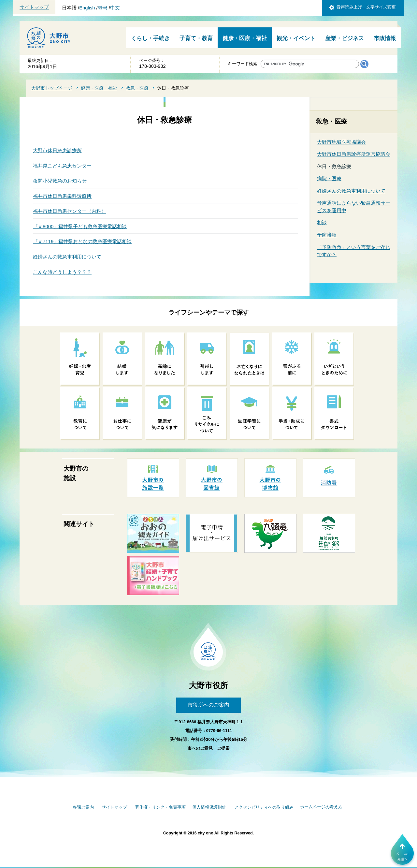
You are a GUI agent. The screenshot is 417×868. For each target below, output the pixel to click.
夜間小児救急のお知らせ (60, 181)
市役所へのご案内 (208, 705)
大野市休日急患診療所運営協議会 (354, 154)
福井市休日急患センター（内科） (70, 211)
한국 (103, 8)
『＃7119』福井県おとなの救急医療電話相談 (82, 241)
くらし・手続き (150, 38)
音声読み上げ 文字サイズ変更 (366, 7)
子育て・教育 (196, 38)
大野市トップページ (52, 88)
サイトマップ (34, 7)
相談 (322, 222)
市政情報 (385, 38)
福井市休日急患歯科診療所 (62, 196)
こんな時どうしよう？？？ (62, 272)
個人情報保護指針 (209, 807)
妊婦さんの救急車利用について (67, 257)
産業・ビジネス (345, 38)
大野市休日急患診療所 (57, 150)
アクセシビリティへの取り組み (264, 807)
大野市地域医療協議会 (341, 142)
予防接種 (327, 235)
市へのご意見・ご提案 (208, 748)
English (87, 8)
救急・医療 (137, 88)
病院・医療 (329, 178)
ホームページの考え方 (321, 807)
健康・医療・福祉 (245, 38)
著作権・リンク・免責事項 (160, 807)
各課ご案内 (83, 807)
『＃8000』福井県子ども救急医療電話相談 (80, 226)
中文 (115, 8)
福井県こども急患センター (62, 166)
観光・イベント (296, 38)
